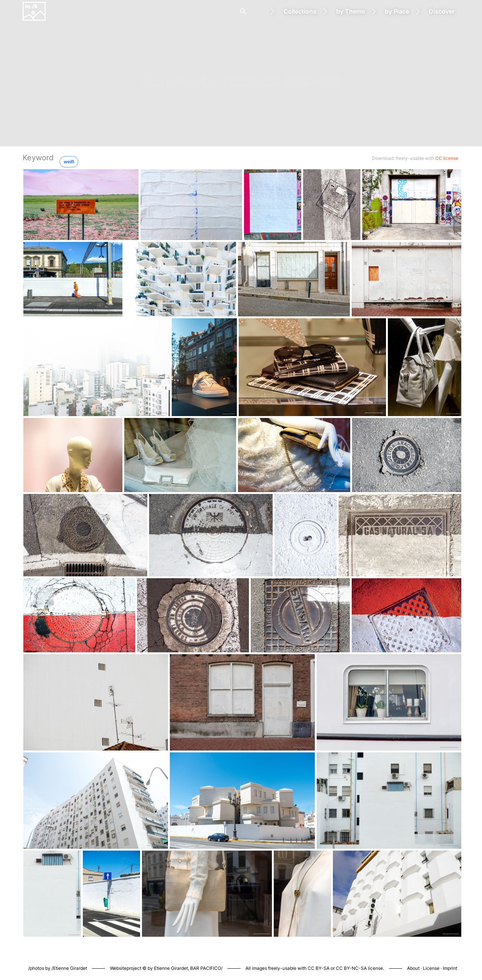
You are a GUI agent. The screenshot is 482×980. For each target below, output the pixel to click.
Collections (300, 11)
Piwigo (339, 960)
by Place (397, 11)
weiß (69, 162)
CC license (447, 158)
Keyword (38, 158)
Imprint (450, 968)
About (413, 968)
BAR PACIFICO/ (206, 968)
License (431, 968)
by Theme (351, 11)
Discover (442, 11)
